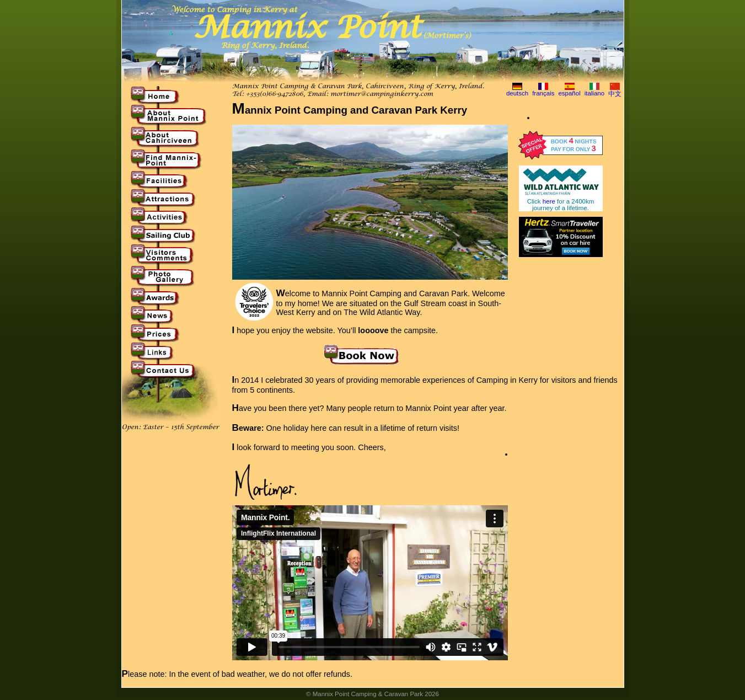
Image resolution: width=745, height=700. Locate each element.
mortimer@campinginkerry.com (382, 94)
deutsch (517, 93)
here (549, 201)
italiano (595, 93)
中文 (615, 94)
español (569, 93)
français (543, 93)
